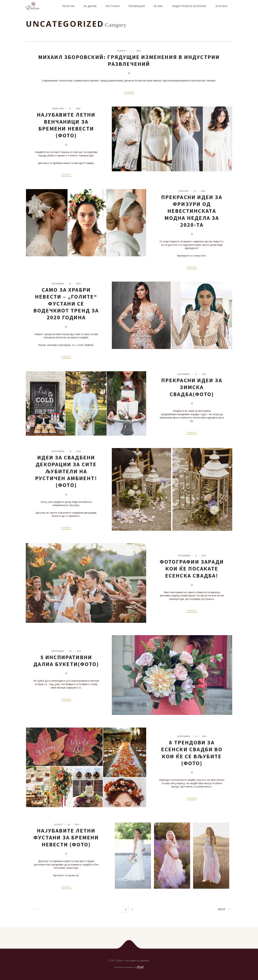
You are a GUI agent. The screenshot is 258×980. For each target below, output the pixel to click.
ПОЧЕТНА (68, 6)
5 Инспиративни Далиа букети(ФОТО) (66, 661)
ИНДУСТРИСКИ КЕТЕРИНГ (189, 6)
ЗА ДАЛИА (90, 6)
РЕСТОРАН (113, 6)
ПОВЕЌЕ (129, 92)
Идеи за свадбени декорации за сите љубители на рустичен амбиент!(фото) (66, 471)
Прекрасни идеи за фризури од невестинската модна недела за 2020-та (192, 211)
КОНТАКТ (222, 6)
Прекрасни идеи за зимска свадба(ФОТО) (192, 387)
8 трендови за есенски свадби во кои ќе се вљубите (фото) (192, 753)
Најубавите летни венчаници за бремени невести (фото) (66, 125)
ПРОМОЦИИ (137, 6)
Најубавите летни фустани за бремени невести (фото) (66, 838)
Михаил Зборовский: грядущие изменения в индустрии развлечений (129, 61)
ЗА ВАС (158, 6)
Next (221, 909)
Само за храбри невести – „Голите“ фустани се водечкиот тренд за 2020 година (66, 304)
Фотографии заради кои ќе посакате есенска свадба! (192, 569)
